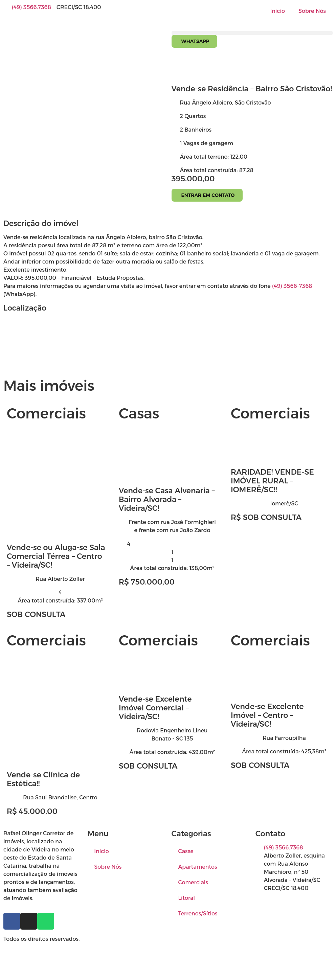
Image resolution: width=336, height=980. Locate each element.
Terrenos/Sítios (198, 914)
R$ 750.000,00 (147, 582)
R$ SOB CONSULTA (266, 517)
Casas (186, 851)
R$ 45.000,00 (32, 811)
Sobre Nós (312, 11)
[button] (252, 33)
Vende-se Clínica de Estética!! (43, 779)
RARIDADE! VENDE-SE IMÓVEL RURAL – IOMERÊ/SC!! (272, 481)
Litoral (187, 898)
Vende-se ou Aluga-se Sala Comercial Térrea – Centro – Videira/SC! (56, 556)
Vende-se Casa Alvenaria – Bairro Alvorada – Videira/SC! (167, 499)
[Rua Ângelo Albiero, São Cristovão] (168, 343)
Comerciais (193, 882)
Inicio (277, 11)
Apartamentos (198, 867)
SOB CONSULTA (36, 614)
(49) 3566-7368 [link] (292, 286)
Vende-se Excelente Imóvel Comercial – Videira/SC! (155, 708)
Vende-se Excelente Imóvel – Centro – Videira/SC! (267, 715)
